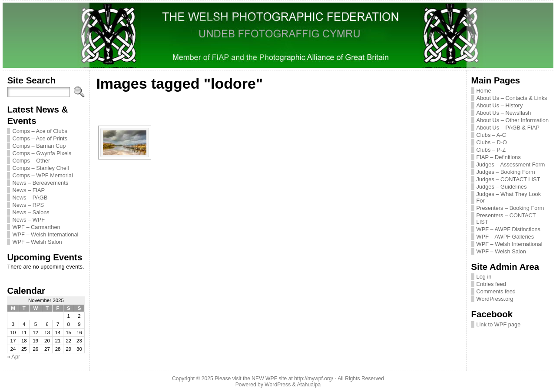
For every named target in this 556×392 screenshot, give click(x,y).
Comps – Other (31, 161)
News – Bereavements (40, 183)
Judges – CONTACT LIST (508, 179)
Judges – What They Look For (509, 197)
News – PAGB (30, 198)
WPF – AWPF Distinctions (508, 229)
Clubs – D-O (492, 142)
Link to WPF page (499, 324)
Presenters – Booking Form (510, 208)
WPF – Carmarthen (36, 227)
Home (484, 91)
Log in (484, 277)
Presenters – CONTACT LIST (506, 219)
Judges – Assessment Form (511, 164)
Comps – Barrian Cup (39, 146)
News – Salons (31, 212)
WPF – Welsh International (45, 234)
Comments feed (496, 291)
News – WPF (28, 220)
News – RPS (28, 205)
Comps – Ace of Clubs (40, 131)
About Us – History (500, 105)
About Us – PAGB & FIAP (508, 128)
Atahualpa (309, 385)
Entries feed (491, 284)
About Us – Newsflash (504, 113)
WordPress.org (495, 299)
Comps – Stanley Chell (40, 168)
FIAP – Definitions (499, 157)
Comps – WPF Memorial (42, 175)
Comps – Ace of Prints (40, 138)
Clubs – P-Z (491, 150)
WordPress (278, 385)
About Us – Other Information (513, 120)
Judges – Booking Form (506, 172)
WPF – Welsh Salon (37, 242)
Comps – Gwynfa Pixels (42, 153)
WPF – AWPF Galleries (505, 237)
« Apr (13, 357)
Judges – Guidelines (502, 187)
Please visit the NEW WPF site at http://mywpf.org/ (274, 379)
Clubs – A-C (491, 135)
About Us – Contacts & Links (512, 98)
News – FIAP (28, 190)
